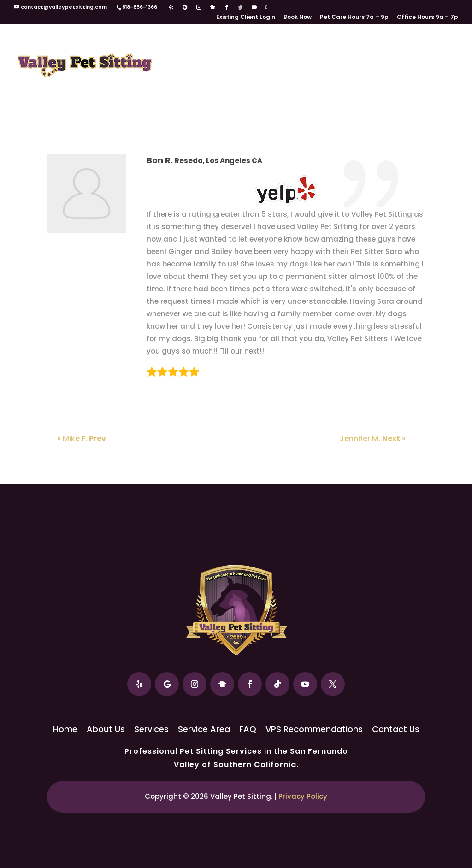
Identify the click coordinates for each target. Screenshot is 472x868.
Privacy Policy (303, 796)
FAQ (405, 51)
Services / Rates (286, 51)
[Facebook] (227, 8)
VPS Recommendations (268, 81)
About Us (217, 51)
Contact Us (355, 81)
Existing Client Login (246, 18)
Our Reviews (189, 81)
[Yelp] (171, 8)
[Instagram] (199, 8)
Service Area (362, 51)
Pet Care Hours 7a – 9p (354, 18)
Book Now (298, 18)
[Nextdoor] (213, 8)
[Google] (185, 8)
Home (177, 51)
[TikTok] (240, 8)
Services (151, 729)
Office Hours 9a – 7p (428, 18)
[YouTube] (254, 8)
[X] (266, 7)
